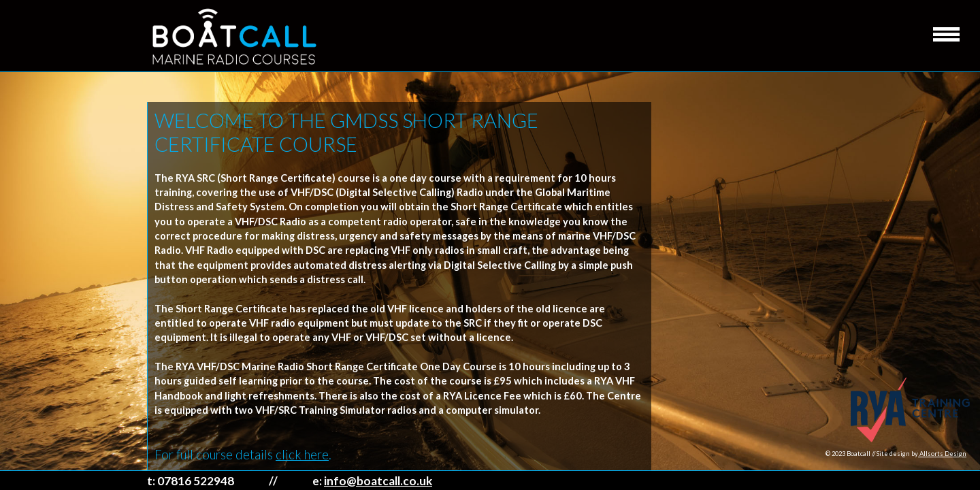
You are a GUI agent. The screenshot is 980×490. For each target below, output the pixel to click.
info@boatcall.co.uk (378, 481)
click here (302, 455)
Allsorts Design (942, 454)
